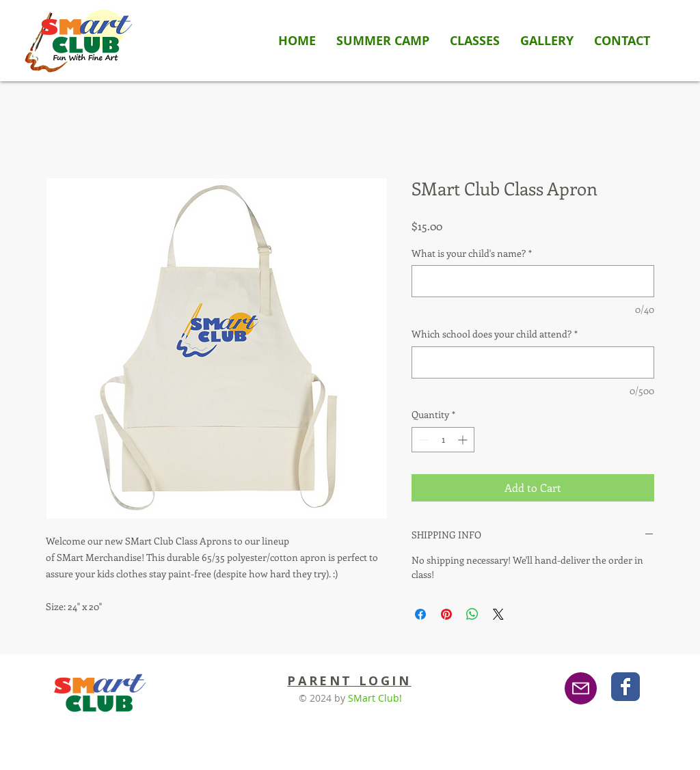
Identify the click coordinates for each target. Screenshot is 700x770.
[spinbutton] (443, 440)
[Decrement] (422, 440)
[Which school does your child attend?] (533, 362)
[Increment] (464, 440)
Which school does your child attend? (495, 334)
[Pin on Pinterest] (446, 614)
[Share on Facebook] (420, 614)
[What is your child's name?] (533, 281)
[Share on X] (498, 614)
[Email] (581, 688)
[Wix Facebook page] (625, 687)
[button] (475, 41)
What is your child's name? (472, 253)
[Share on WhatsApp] (472, 614)
